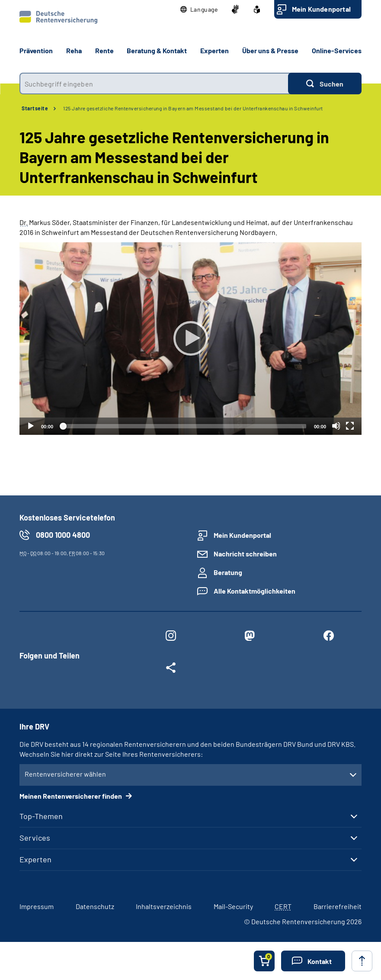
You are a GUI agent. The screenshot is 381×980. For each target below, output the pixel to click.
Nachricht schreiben (245, 554)
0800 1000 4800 (63, 535)
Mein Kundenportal (321, 9)
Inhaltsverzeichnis (164, 906)
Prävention (36, 50)
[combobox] (154, 84)
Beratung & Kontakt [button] (157, 50)
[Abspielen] (191, 338)
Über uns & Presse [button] (270, 50)
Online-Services (337, 50)
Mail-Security (233, 906)
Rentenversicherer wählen (65, 774)
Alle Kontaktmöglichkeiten (255, 591)
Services (35, 838)
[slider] (184, 426)
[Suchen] (325, 84)
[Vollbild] (350, 426)
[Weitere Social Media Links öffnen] (171, 669)
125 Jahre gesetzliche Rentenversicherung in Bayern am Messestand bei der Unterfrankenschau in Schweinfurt (193, 108)
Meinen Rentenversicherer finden (71, 796)
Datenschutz (95, 906)
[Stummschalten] (336, 426)
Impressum (37, 906)
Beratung (228, 572)
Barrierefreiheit (338, 906)
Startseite (35, 108)
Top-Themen (41, 816)
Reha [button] (74, 50)
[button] (199, 10)
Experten (35, 859)
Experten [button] (215, 50)
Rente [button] (104, 50)
